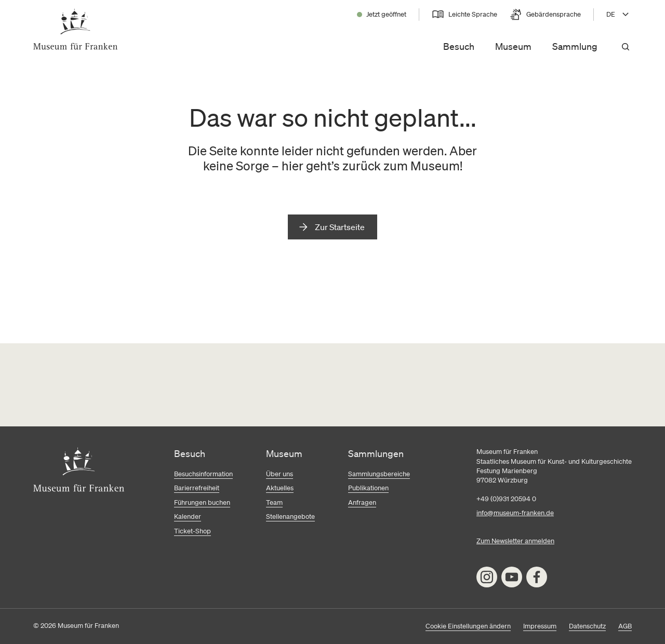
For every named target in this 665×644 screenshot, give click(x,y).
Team (274, 502)
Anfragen (362, 502)
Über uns (280, 474)
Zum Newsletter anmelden (515, 541)
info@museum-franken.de (515, 513)
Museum (513, 46)
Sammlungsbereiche (379, 474)
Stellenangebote (290, 516)
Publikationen (368, 488)
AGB (625, 626)
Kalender (188, 516)
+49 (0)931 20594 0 (506, 499)
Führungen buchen (202, 502)
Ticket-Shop (192, 531)
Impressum (540, 626)
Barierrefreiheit (197, 488)
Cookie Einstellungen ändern (468, 626)
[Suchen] (626, 47)
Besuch (459, 46)
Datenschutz (587, 626)
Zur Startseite (340, 227)
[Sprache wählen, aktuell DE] (619, 15)
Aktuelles (280, 488)
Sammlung (575, 46)
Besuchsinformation (203, 474)
